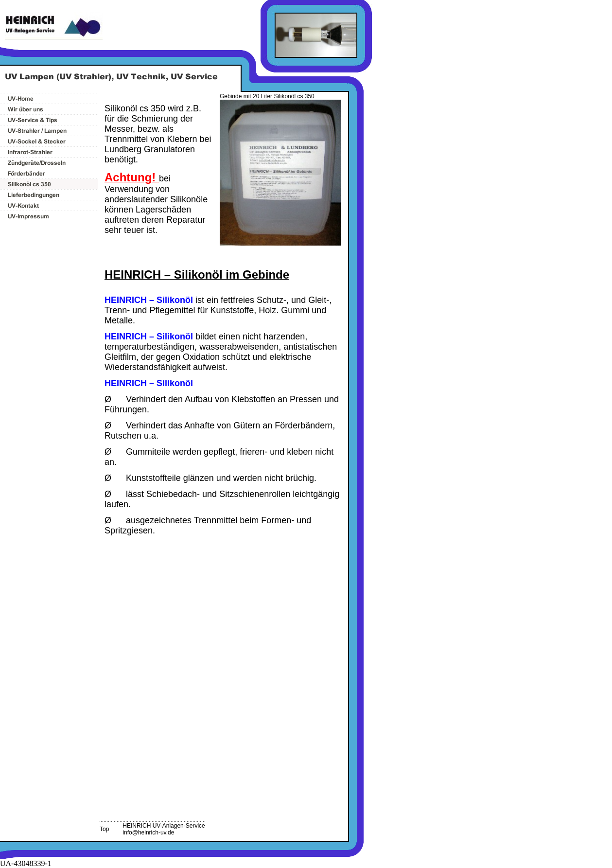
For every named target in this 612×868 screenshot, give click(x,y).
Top (104, 829)
